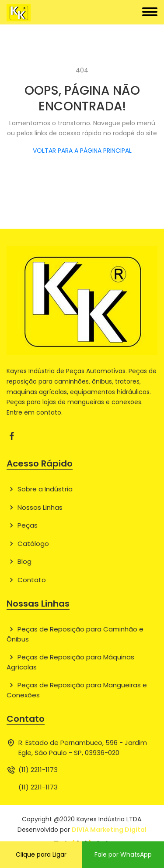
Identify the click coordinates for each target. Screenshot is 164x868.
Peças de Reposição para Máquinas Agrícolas (70, 662)
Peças (22, 525)
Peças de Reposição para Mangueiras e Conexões (77, 690)
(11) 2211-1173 (38, 770)
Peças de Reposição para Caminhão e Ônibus (75, 634)
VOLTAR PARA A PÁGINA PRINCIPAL (82, 151)
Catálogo (28, 544)
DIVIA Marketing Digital (109, 830)
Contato (26, 580)
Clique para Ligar (41, 854)
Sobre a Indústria (40, 489)
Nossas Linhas (35, 507)
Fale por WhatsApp (123, 854)
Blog (19, 561)
